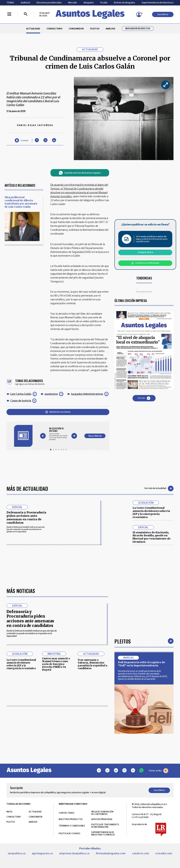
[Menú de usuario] (139, 14)
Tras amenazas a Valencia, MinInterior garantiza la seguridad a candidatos (92, 763)
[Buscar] (26, 14)
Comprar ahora (145, 252)
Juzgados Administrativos (87, 394)
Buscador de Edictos (138, 29)
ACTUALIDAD (33, 29)
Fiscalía (104, 3)
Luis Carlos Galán (21, 394)
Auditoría (25, 3)
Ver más (144, 398)
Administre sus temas (58, 412)
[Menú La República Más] (9, 14)
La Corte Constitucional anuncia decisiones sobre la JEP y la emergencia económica (151, 512)
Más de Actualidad (27, 488)
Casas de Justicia (21, 401)
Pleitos (123, 740)
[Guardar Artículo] (22, 140)
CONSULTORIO (54, 29)
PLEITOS (95, 29)
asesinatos (51, 394)
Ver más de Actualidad (159, 488)
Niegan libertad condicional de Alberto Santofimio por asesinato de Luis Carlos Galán (21, 202)
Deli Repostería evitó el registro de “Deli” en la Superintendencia (142, 763)
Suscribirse (163, 14)
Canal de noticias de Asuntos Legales (80, 173)
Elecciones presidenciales (49, 3)
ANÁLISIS (110, 29)
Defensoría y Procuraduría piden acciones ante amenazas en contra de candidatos (26, 517)
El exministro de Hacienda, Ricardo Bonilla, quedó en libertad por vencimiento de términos (152, 537)
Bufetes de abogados (125, 3)
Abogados (89, 3)
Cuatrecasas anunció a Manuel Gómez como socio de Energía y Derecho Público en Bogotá (56, 763)
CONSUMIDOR (76, 29)
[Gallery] (58, 434)
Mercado (73, 3)
